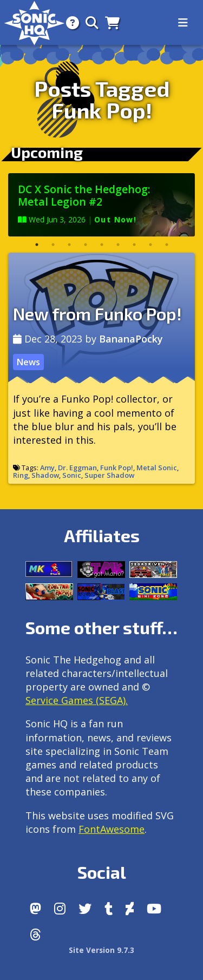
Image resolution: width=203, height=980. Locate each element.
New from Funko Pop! (97, 313)
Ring (21, 475)
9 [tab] (167, 245)
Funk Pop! (117, 468)
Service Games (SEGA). (77, 700)
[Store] (109, 22)
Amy (47, 468)
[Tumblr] (109, 909)
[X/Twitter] (85, 909)
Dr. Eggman (77, 468)
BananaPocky (131, 339)
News (28, 362)
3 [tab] (69, 245)
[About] (69, 22)
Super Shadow (109, 475)
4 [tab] (86, 245)
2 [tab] (53, 245)
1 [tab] (37, 245)
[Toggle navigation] (183, 23)
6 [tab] (118, 245)
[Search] (89, 22)
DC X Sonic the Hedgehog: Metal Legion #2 (84, 195)
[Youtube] (154, 909)
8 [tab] (150, 245)
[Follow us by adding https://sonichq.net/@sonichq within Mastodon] (35, 909)
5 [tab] (102, 245)
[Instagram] (60, 909)
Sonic (72, 475)
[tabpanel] (101, 205)
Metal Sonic (157, 468)
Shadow (45, 475)
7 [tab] (134, 245)
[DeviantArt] (130, 909)
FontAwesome (112, 829)
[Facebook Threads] (35, 935)
